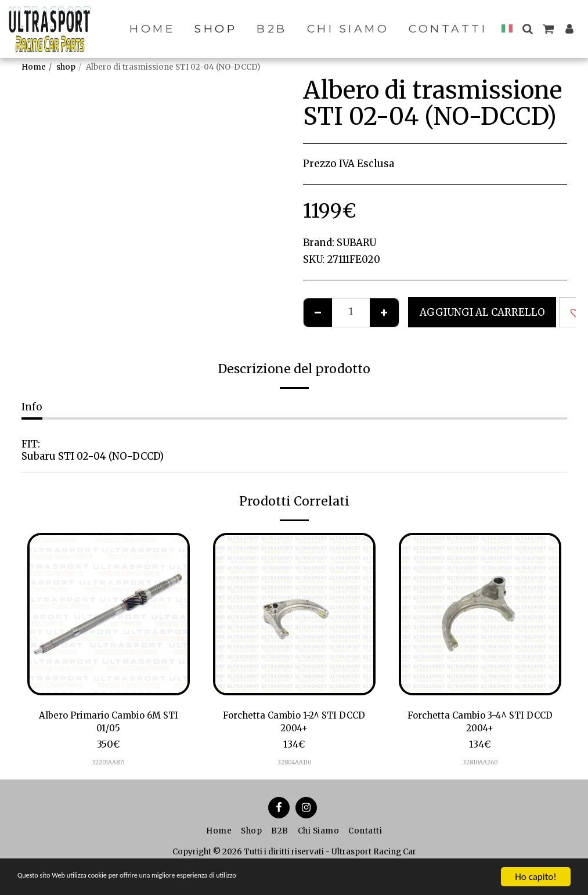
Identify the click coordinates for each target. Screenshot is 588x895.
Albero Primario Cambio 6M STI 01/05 (108, 723)
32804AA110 (294, 765)
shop (66, 67)
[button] (527, 29)
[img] (109, 614)
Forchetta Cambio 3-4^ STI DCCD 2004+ (480, 723)
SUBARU (356, 243)
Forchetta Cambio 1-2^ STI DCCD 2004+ (294, 723)
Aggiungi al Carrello (482, 312)
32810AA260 (480, 765)
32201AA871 (109, 765)
